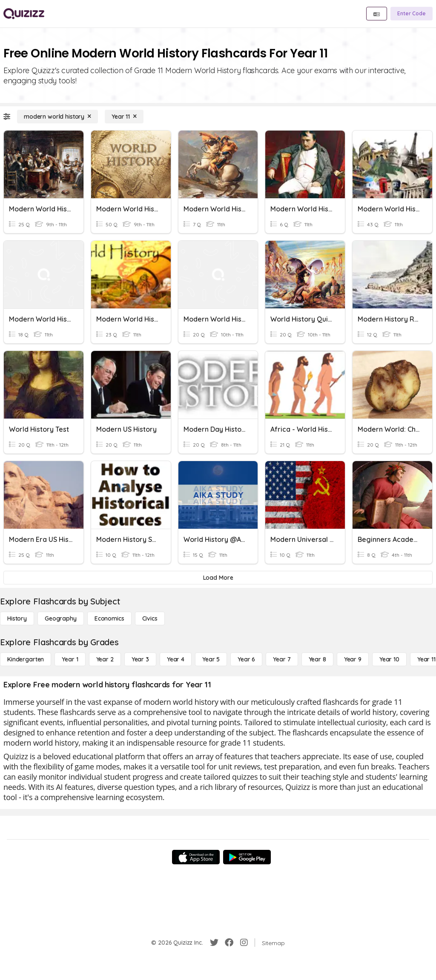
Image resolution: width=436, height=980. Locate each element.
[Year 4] (176, 659)
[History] (17, 618)
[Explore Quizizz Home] (24, 14)
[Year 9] (353, 659)
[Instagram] (244, 943)
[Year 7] (282, 659)
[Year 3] (140, 659)
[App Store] (196, 857)
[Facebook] (229, 943)
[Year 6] (246, 659)
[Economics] (109, 618)
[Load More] (218, 578)
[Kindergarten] (26, 659)
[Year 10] (389, 659)
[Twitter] (214, 943)
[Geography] (61, 618)
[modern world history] (57, 117)
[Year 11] (124, 117)
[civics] (150, 618)
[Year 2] (105, 659)
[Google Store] (247, 857)
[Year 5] (211, 659)
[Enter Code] (412, 14)
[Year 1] (70, 659)
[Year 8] (317, 659)
